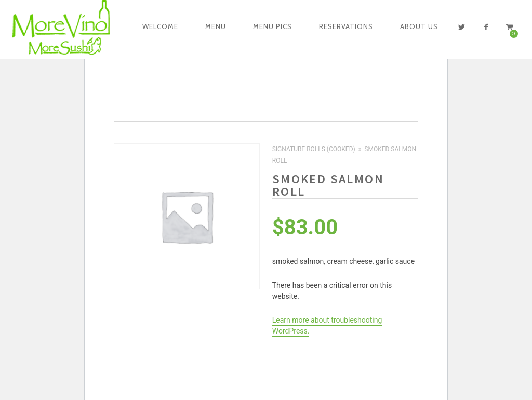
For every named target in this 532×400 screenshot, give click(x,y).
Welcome (160, 26)
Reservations (346, 26)
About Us (419, 26)
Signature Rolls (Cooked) (314, 149)
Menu (216, 26)
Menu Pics (272, 26)
